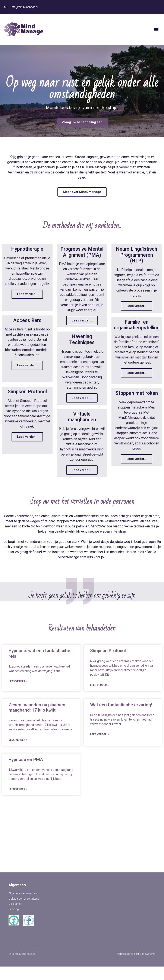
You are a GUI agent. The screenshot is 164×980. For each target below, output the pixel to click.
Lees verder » (18, 700)
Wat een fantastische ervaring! (121, 723)
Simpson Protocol (108, 669)
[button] (156, 29)
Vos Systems (148, 973)
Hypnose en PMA (26, 778)
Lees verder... (27, 294)
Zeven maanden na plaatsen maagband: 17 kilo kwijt (37, 726)
